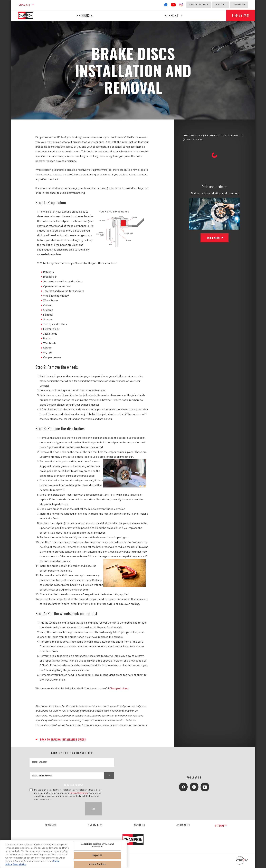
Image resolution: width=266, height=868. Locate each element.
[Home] (29, 15)
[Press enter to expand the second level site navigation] (180, 16)
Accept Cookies (97, 864)
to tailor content (74, 785)
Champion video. (119, 689)
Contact (221, 5)
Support (170, 15)
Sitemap (221, 826)
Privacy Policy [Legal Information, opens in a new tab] (19, 864)
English (24, 5)
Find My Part (240, 15)
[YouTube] (173, 6)
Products (84, 15)
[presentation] (55, 809)
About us (239, 5)
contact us (183, 825)
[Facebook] (166, 6)
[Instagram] (181, 6)
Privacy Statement (79, 793)
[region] (64, 854)
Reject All (97, 855)
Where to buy (199, 5)
